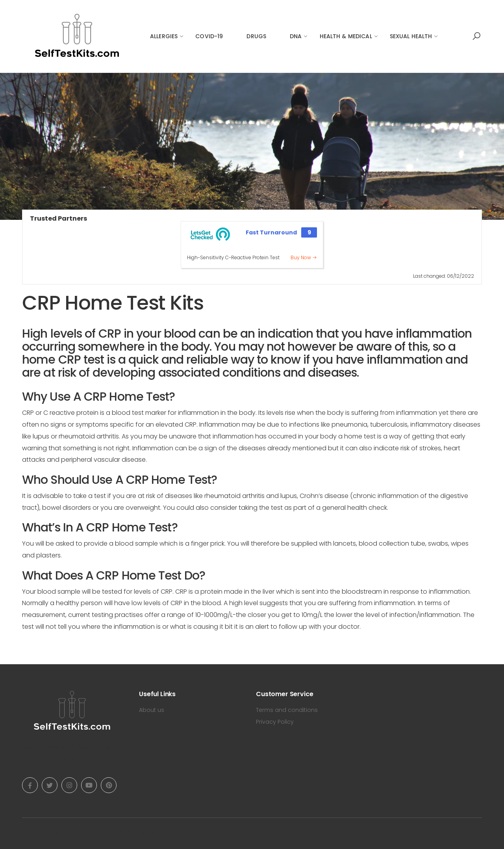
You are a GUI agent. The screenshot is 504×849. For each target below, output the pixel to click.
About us (152, 710)
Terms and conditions (287, 710)
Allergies (164, 36)
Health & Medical (346, 36)
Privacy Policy (275, 722)
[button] (476, 36)
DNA (296, 36)
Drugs (256, 36)
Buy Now (304, 257)
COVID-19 (209, 36)
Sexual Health (411, 36)
